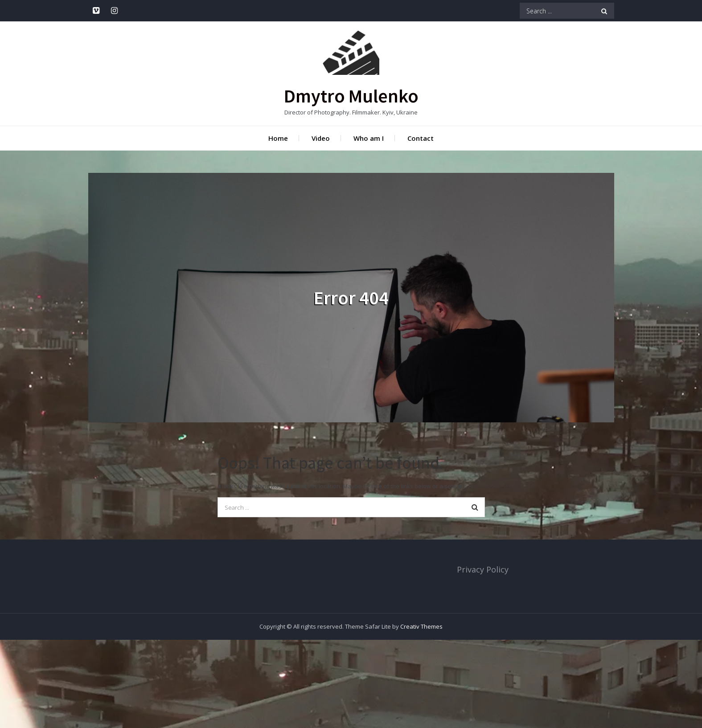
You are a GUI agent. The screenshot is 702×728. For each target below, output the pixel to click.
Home (278, 138)
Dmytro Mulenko (351, 96)
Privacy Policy (483, 569)
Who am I (369, 138)
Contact (421, 138)
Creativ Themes (421, 626)
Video (321, 138)
